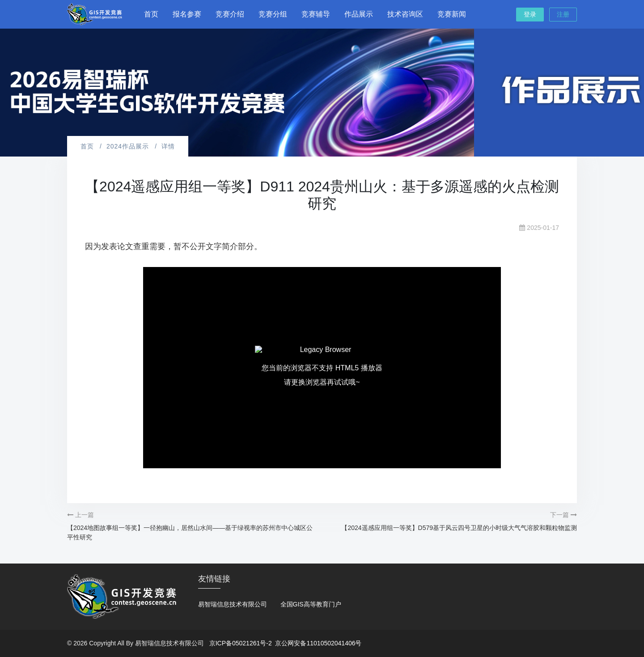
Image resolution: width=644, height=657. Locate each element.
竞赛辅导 (316, 14)
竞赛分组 (273, 14)
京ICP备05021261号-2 (241, 643)
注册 (563, 14)
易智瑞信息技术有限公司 (233, 604)
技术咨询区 (405, 14)
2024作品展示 (128, 146)
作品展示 (359, 14)
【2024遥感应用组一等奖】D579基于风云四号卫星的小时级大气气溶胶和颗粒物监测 (459, 528)
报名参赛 (187, 14)
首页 (151, 14)
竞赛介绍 (230, 14)
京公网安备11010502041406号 (318, 643)
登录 (530, 14)
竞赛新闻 (452, 14)
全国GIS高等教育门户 (311, 604)
